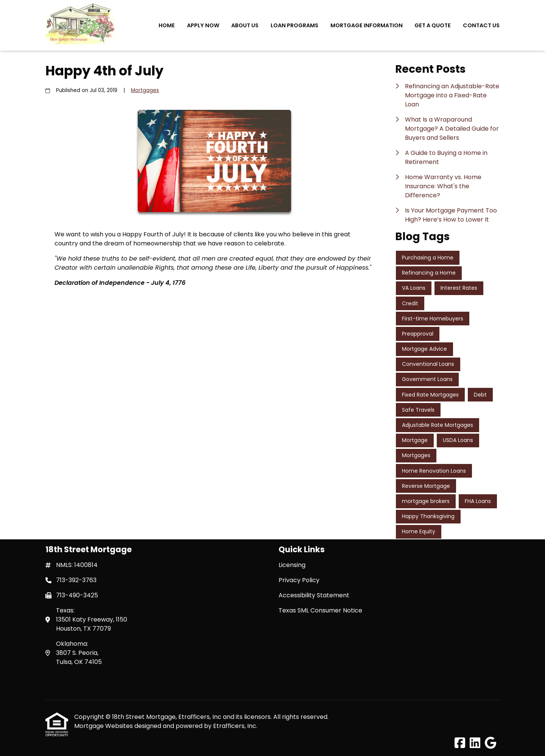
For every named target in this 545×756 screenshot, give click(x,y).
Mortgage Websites (104, 726)
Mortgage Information (367, 25)
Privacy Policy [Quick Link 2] (299, 580)
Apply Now (203, 25)
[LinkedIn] (475, 743)
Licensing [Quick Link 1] (292, 565)
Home (167, 25)
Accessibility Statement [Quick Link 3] (314, 595)
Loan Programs (294, 25)
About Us (245, 25)
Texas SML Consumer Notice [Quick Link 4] (320, 610)
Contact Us (481, 25)
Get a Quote (433, 25)
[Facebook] (460, 743)
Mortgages (145, 90)
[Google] (491, 743)
